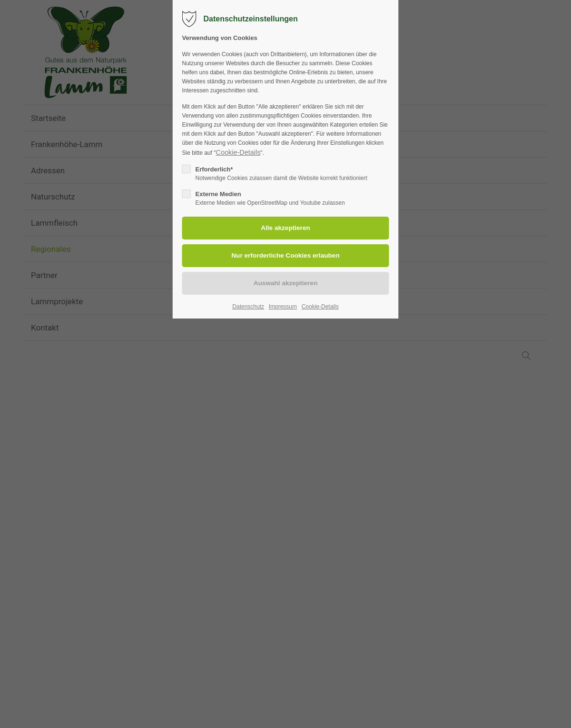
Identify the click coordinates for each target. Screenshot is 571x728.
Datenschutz (248, 307)
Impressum (283, 307)
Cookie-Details (238, 152)
